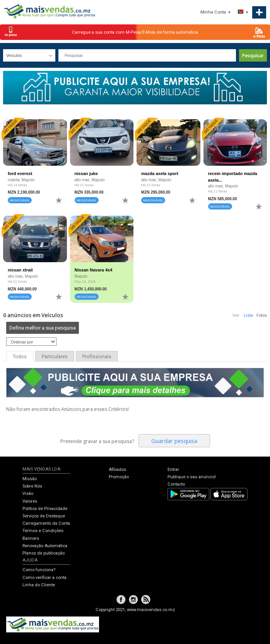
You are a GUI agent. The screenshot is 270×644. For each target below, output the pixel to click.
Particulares (55, 357)
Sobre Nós (32, 486)
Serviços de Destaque (44, 516)
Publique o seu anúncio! (192, 477)
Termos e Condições (43, 531)
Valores (30, 501)
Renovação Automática (45, 546)
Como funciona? (39, 570)
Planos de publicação (44, 553)
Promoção (119, 477)
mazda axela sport (160, 173)
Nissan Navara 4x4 (94, 270)
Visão (28, 494)
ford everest (20, 173)
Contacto (176, 484)
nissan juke (86, 173)
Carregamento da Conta (46, 523)
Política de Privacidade (45, 509)
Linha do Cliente (39, 585)
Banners (31, 538)
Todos (20, 357)
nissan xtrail (20, 270)
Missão (30, 479)
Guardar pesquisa (174, 441)
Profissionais (97, 357)
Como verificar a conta (44, 578)
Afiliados (117, 470)
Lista (248, 315)
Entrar (173, 470)
